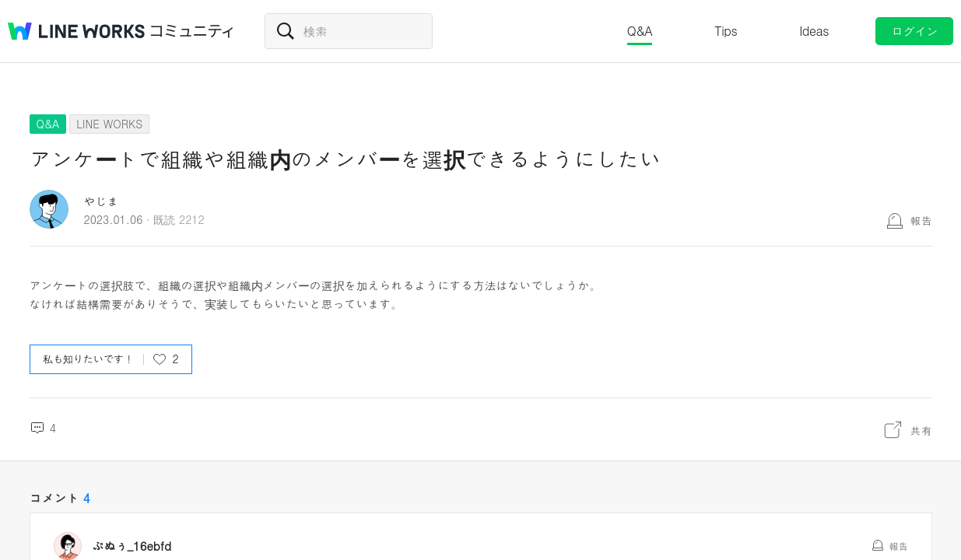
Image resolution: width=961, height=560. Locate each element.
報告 (921, 220)
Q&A (640, 31)
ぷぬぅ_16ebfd (132, 546)
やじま (102, 201)
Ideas (814, 31)
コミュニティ (192, 31)
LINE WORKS (109, 124)
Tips (726, 31)
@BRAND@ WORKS (76, 31)
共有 (921, 430)
